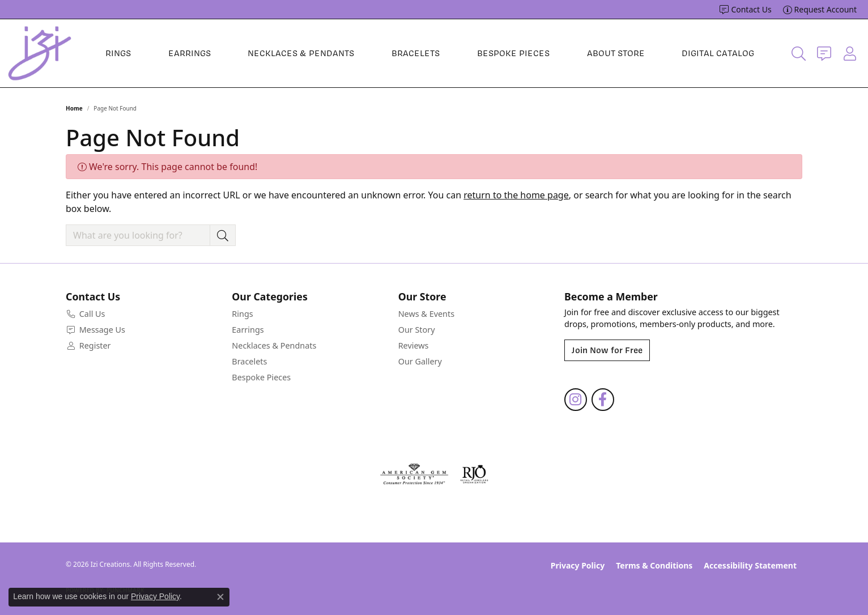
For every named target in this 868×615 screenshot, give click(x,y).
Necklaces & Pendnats (274, 345)
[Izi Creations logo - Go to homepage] (40, 53)
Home (74, 108)
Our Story (417, 330)
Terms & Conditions (654, 565)
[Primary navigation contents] (430, 53)
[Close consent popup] (220, 597)
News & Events (426, 314)
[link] (745, 10)
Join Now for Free (607, 350)
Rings (118, 53)
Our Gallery (420, 361)
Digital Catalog (718, 53)
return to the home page (516, 195)
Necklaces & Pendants (301, 53)
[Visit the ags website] (414, 474)
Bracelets (416, 53)
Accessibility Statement (750, 565)
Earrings (190, 53)
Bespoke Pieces (513, 53)
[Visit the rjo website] (474, 474)
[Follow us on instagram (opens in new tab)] (576, 400)
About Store (616, 53)
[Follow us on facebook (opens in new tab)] (603, 400)
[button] (799, 53)
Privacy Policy (578, 565)
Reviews (414, 345)
